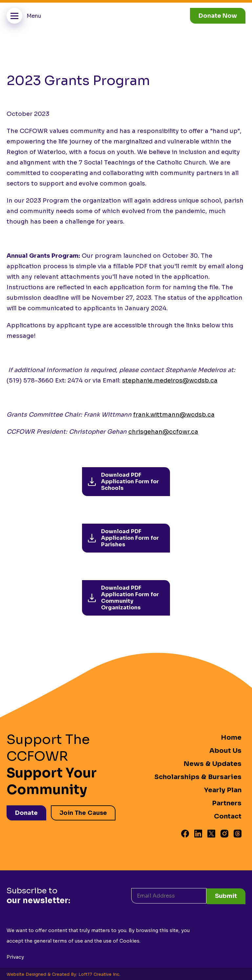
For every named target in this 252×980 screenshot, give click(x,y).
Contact (228, 816)
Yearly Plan (223, 790)
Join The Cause (84, 812)
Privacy (15, 956)
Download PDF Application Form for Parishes (123, 538)
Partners (227, 803)
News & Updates (212, 764)
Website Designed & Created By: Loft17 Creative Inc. (63, 973)
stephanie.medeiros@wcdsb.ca (170, 381)
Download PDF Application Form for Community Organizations (123, 598)
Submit (226, 895)
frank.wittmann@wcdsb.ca (174, 415)
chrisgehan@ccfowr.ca (163, 432)
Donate (26, 812)
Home (231, 738)
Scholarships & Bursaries (198, 777)
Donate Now (218, 16)
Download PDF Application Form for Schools (123, 481)
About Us (225, 751)
